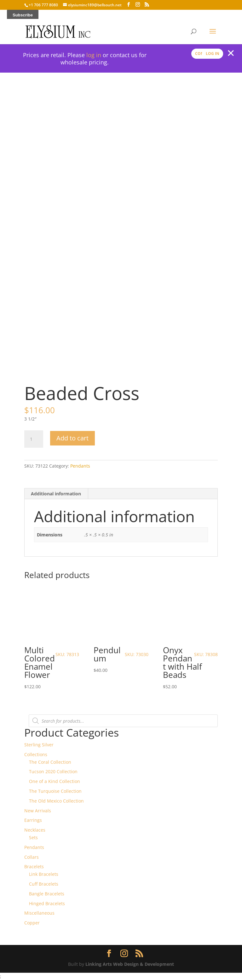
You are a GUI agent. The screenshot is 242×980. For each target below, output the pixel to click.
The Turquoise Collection (55, 791)
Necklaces (35, 830)
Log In (213, 54)
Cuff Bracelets (44, 884)
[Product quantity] (34, 439)
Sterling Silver (39, 745)
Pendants (80, 466)
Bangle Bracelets (47, 894)
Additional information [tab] (56, 494)
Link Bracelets (44, 874)
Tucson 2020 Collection (53, 771)
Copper (32, 923)
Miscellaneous (39, 913)
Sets (33, 837)
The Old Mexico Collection (56, 801)
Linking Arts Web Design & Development (130, 964)
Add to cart (72, 438)
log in (94, 55)
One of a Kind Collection (55, 781)
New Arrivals (38, 811)
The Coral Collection (50, 762)
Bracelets (34, 866)
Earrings (33, 820)
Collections (36, 754)
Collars (32, 857)
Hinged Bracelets (47, 903)
